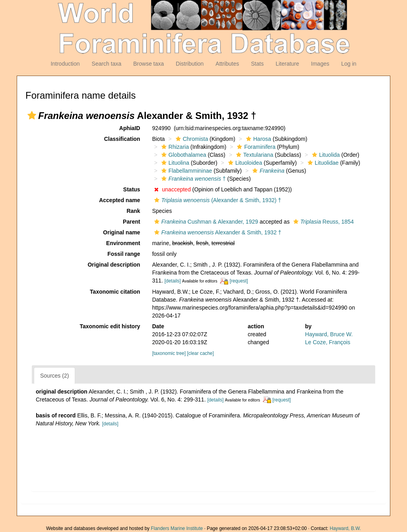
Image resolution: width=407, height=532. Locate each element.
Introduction (65, 64)
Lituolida (325, 155)
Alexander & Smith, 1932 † (217, 232)
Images (320, 64)
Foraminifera (255, 147)
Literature (287, 64)
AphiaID (130, 128)
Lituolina (174, 163)
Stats (257, 64)
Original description (114, 265)
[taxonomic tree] (169, 353)
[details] (173, 281)
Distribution (190, 64)
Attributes (227, 64)
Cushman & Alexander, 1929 (205, 222)
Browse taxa (148, 64)
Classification (122, 139)
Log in (349, 64)
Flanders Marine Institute (177, 528)
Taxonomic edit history (110, 326)
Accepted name (119, 200)
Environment (123, 243)
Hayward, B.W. (345, 528)
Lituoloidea (244, 163)
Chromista (191, 139)
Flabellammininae (186, 171)
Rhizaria (174, 147)
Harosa (258, 139)
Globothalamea (183, 155)
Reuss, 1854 (323, 222)
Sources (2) (54, 376)
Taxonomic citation (115, 292)
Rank (133, 211)
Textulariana (254, 155)
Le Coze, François (328, 342)
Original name (121, 232)
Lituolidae (322, 163)
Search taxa (107, 64)
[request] (239, 281)
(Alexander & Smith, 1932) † (217, 200)
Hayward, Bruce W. (329, 334)
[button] (32, 115)
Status (132, 189)
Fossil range (124, 254)
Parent (132, 222)
